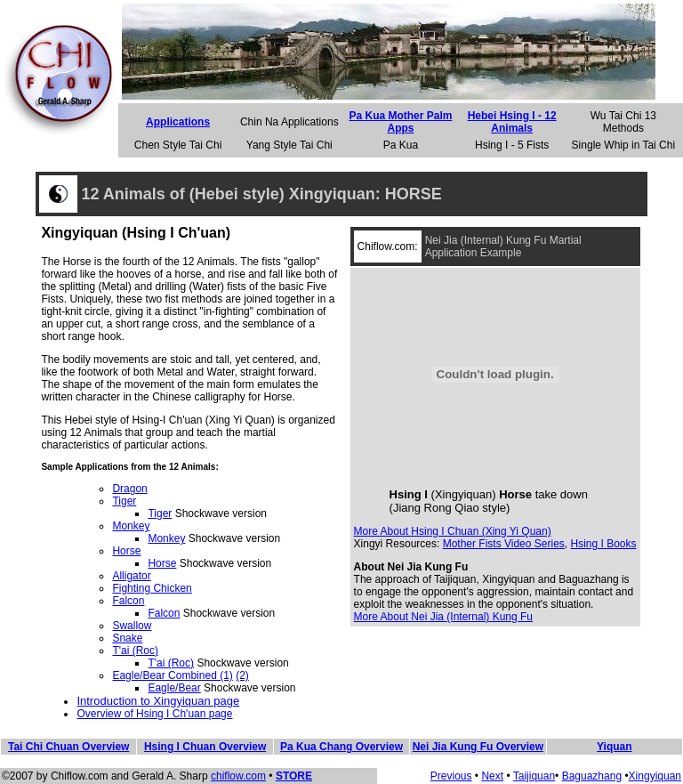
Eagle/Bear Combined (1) (172, 675)
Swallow (132, 626)
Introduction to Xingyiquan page (158, 701)
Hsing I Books (603, 544)
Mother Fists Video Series (504, 544)
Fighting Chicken (152, 588)
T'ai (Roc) (135, 651)
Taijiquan (534, 776)
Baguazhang (592, 776)
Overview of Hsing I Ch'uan (142, 714)
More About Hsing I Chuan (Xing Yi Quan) (453, 531)
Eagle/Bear (174, 688)
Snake (127, 638)
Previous (451, 776)
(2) (242, 675)
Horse (126, 551)
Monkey (131, 526)
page (221, 714)
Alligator (131, 576)
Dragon (129, 489)
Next (492, 776)
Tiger (124, 501)
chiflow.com (238, 776)
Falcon (128, 601)
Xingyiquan (655, 776)
